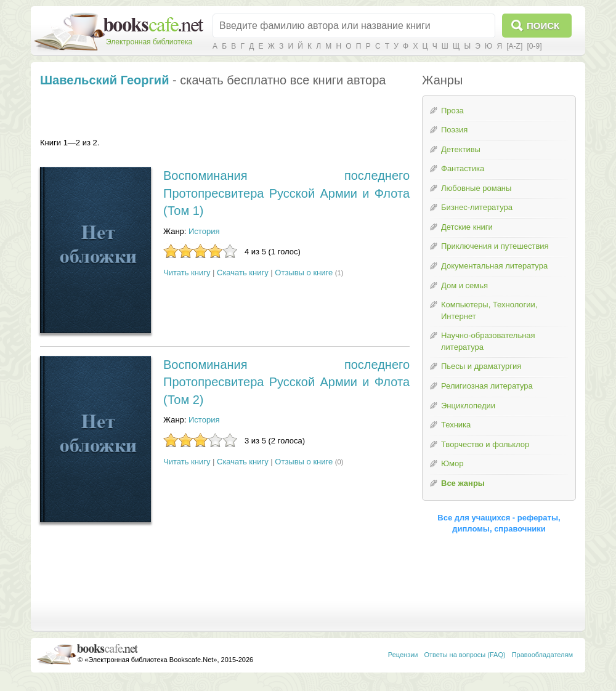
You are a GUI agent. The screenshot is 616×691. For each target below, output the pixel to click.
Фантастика (463, 168)
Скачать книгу (243, 273)
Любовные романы (476, 188)
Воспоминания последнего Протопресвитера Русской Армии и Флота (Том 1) (286, 193)
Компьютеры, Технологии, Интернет (489, 310)
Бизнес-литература (477, 207)
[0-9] (534, 46)
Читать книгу (187, 273)
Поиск (543, 26)
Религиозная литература (487, 386)
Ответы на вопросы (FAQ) (465, 655)
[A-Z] (514, 46)
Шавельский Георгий (104, 80)
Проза (452, 111)
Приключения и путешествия (495, 246)
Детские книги (467, 227)
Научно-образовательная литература (488, 341)
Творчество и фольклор (485, 444)
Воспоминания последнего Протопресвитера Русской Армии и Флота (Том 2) (286, 382)
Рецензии (403, 655)
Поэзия (454, 130)
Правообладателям (542, 655)
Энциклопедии (468, 406)
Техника (456, 425)
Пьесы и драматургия (481, 366)
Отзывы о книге (304, 273)
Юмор (452, 463)
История (204, 231)
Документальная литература (494, 266)
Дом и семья (464, 285)
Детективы (461, 149)
